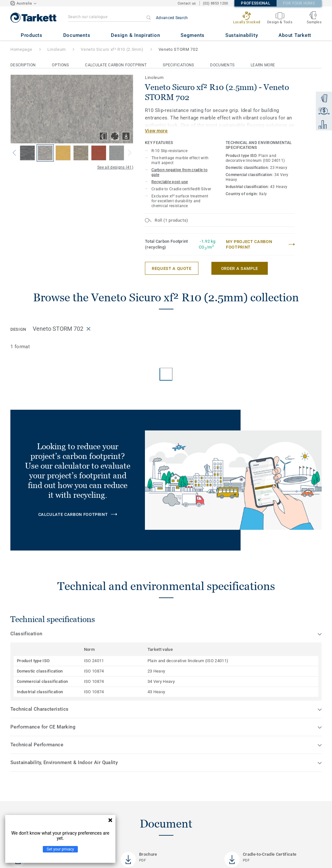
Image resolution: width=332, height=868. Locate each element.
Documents (222, 65)
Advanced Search (172, 18)
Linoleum (57, 49)
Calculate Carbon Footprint (116, 65)
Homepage (21, 49)
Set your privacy (60, 849)
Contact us (187, 3)
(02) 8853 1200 (216, 3)
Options (60, 65)
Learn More (263, 65)
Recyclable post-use (170, 182)
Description (23, 65)
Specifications (178, 65)
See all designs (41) (115, 167)
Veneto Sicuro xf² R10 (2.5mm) (112, 49)
